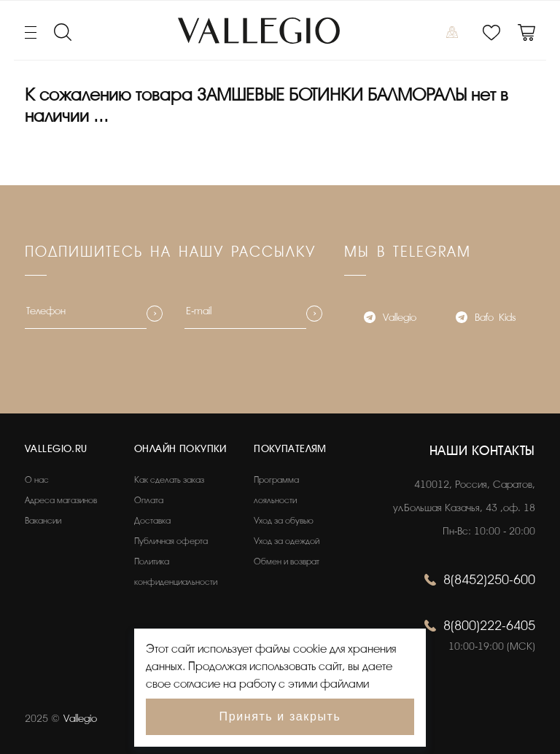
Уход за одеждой (287, 541)
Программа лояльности (276, 490)
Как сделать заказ (169, 480)
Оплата (149, 500)
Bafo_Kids (486, 319)
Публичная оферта (171, 541)
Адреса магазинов (61, 500)
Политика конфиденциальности (176, 572)
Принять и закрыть (280, 716)
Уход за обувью (284, 521)
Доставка (152, 521)
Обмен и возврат (287, 561)
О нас (37, 480)
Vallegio (390, 319)
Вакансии (43, 521)
